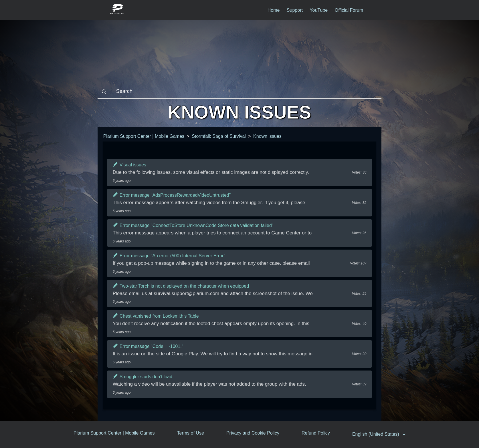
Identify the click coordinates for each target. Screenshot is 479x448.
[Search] (240, 91)
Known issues (267, 136)
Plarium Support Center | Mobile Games (144, 136)
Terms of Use (191, 433)
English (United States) (376, 434)
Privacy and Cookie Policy (253, 433)
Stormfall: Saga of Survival (219, 136)
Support (295, 10)
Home (274, 10)
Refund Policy (316, 433)
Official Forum (349, 10)
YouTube (319, 10)
